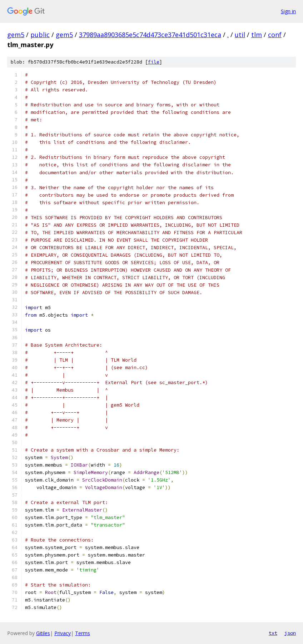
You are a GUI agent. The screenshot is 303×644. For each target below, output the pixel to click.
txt (273, 633)
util (240, 35)
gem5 (16, 35)
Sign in (288, 11)
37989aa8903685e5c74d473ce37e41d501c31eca (150, 35)
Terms (83, 633)
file (154, 62)
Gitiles (43, 633)
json (290, 633)
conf (275, 35)
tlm (257, 35)
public (40, 35)
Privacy (63, 633)
